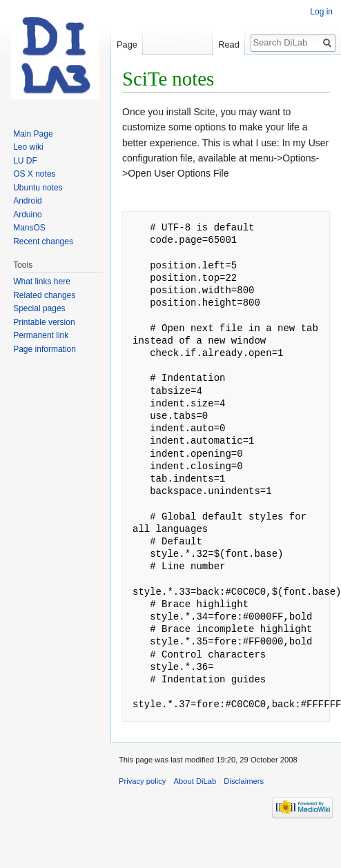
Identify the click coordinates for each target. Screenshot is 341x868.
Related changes (44, 295)
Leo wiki (28, 147)
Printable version (44, 322)
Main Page (33, 134)
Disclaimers (244, 781)
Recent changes (43, 241)
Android (27, 201)
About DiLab (195, 781)
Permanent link (41, 335)
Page (127, 45)
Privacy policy (142, 781)
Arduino (27, 215)
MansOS (29, 228)
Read (229, 45)
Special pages (39, 308)
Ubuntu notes (38, 188)
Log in (321, 12)
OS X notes (34, 174)
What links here (42, 282)
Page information (45, 349)
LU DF (25, 161)
